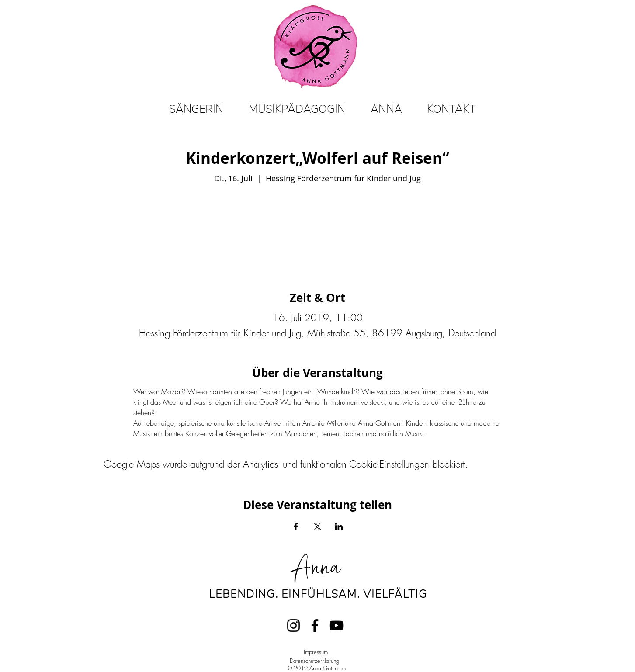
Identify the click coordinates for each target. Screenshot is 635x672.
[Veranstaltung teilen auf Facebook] (296, 527)
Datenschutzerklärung (314, 661)
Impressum (316, 652)
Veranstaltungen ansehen (318, 226)
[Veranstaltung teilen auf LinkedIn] (339, 527)
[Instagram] (293, 625)
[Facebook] (315, 625)
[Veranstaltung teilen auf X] (317, 527)
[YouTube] (336, 625)
